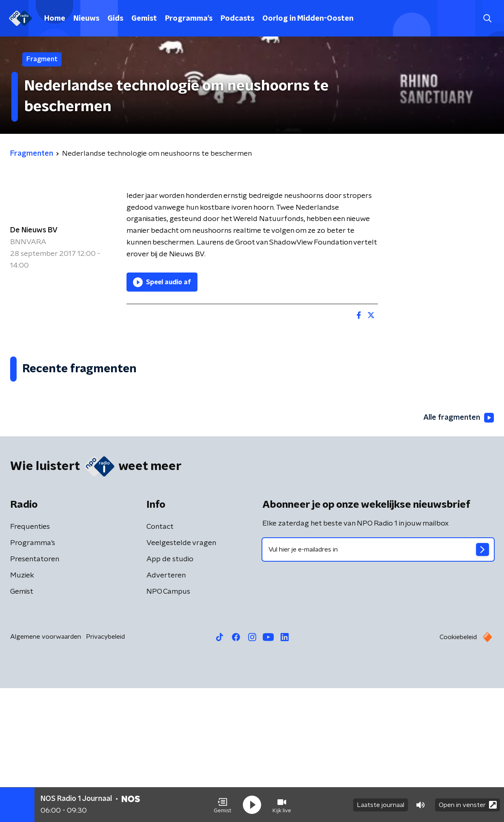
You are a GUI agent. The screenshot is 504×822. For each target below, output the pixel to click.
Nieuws (86, 19)
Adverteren (166, 709)
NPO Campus (168, 725)
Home (55, 19)
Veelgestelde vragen (181, 677)
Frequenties (30, 661)
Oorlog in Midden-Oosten (308, 19)
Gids (115, 19)
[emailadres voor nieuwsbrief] (378, 683)
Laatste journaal (381, 805)
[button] (223, 805)
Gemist (144, 19)
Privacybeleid (105, 770)
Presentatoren (35, 693)
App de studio (170, 693)
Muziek (22, 709)
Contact (160, 661)
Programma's (189, 19)
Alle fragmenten (459, 552)
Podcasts (237, 19)
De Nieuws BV (34, 230)
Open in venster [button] (468, 805)
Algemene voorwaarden (46, 770)
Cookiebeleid (458, 771)
